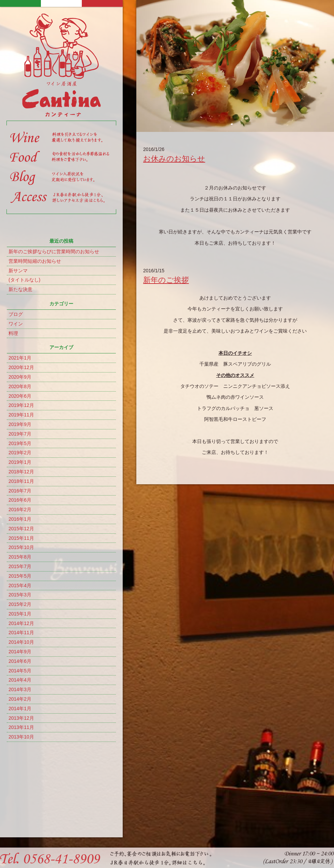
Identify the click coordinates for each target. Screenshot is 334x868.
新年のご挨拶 (166, 280)
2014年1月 (20, 709)
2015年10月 (21, 547)
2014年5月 (20, 671)
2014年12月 (21, 623)
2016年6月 (20, 500)
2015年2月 (20, 604)
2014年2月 (20, 699)
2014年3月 (20, 689)
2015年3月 (20, 595)
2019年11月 (21, 415)
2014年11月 (21, 633)
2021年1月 (20, 358)
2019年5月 (20, 443)
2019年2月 (20, 453)
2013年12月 (21, 718)
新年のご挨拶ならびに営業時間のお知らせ (54, 252)
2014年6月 (20, 661)
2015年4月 (20, 585)
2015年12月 (21, 529)
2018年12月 (21, 472)
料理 (13, 333)
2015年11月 (21, 538)
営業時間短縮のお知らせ (35, 261)
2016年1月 (20, 519)
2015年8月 (20, 557)
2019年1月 (20, 462)
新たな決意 (20, 289)
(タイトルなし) (24, 280)
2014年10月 (21, 642)
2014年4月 (20, 680)
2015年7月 (20, 566)
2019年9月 (20, 424)
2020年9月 (20, 377)
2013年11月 (21, 727)
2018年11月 (21, 481)
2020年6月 (20, 396)
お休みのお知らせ (174, 159)
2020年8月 (20, 386)
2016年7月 (20, 491)
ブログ (16, 314)
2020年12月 (21, 367)
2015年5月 (20, 576)
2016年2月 (20, 509)
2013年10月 (21, 737)
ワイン (16, 324)
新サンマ (18, 271)
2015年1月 (20, 614)
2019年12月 (21, 405)
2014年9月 (20, 652)
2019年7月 (20, 434)
